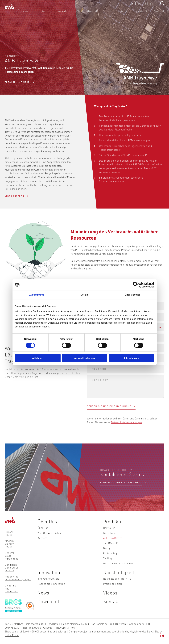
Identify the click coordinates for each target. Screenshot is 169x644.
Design (107, 553)
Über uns (42, 13)
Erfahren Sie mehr (17, 82)
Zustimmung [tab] (36, 295)
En (139, 5)
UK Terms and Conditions (11, 588)
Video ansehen (14, 196)
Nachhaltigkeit (96, 13)
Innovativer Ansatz (48, 588)
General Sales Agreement (11, 556)
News (114, 13)
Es (151, 5)
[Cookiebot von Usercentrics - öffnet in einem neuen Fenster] (140, 285)
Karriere (42, 541)
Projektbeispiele (113, 594)
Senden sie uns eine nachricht (121, 483)
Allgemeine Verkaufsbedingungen (18, 578)
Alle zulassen (131, 358)
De (132, 5)
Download (143, 13)
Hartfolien (109, 529)
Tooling (107, 565)
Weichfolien (110, 535)
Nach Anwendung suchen (118, 571)
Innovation (76, 13)
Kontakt (160, 13)
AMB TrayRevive (113, 541)
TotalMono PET (112, 547)
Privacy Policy (9, 533)
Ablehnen (38, 358)
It (145, 5)
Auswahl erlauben (84, 358)
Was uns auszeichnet (49, 535)
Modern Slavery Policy (9, 544)
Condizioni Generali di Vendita (11, 567)
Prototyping (110, 559)
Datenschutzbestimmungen (127, 422)
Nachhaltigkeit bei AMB (117, 588)
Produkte (58, 13)
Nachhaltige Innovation (51, 594)
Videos (128, 13)
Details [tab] (85, 295)
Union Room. (12, 639)
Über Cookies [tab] (133, 295)
